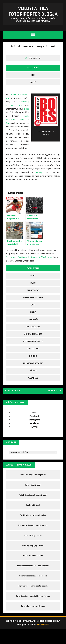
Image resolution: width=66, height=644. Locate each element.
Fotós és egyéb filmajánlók (33, 486)
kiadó (33, 321)
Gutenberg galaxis (33, 307)
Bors (8, 132)
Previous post (15, 400)
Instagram (34, 430)
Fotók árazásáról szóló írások (33, 506)
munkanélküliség (33, 343)
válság (39, 181)
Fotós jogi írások (33, 496)
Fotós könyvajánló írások (33, 617)
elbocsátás (33, 299)
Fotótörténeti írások (33, 567)
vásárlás (33, 387)
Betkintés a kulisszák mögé (33, 526)
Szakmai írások (33, 516)
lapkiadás (33, 328)
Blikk (26, 118)
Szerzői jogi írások (33, 546)
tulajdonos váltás (33, 372)
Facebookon (11, 266)
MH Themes (45, 639)
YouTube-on (47, 266)
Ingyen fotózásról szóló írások (33, 597)
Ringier (33, 365)
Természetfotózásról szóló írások (33, 577)
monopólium (33, 336)
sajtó (33, 91)
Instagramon (34, 266)
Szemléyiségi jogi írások (33, 556)
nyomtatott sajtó (33, 350)
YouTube (34, 433)
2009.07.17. (35, 67)
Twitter (34, 437)
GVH (33, 314)
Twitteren (23, 266)
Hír (33, 84)
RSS (34, 423)
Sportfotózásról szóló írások (33, 587)
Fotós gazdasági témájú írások (33, 536)
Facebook (34, 426)
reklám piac (33, 358)
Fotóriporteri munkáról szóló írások (33, 607)
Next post (54, 400)
